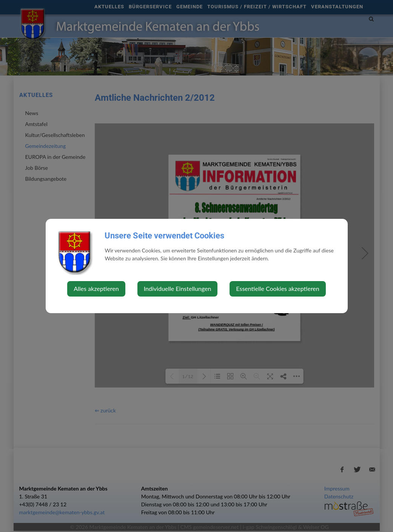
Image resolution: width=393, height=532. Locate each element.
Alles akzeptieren (96, 288)
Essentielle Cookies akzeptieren (277, 288)
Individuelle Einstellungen (178, 288)
